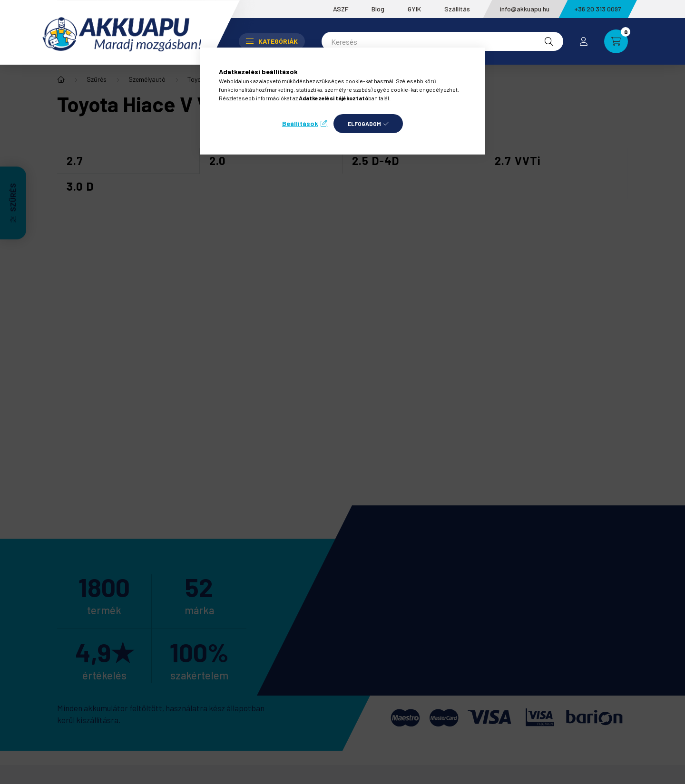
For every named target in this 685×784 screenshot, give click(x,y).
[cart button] (616, 41)
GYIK (414, 9)
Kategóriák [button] (272, 41)
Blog (378, 9)
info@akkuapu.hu (525, 9)
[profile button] (584, 41)
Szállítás (457, 9)
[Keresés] (442, 41)
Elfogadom (364, 124)
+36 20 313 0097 (598, 9)
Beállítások (300, 123)
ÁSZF (341, 9)
